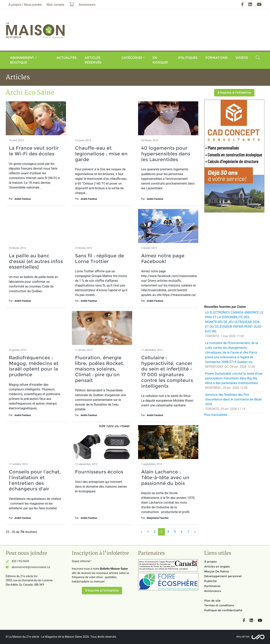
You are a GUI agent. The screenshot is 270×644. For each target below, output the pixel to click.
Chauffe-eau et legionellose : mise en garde (101, 154)
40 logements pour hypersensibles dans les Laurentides (166, 154)
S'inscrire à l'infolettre (234, 93)
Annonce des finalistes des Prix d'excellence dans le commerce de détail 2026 (233, 399)
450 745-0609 (20, 561)
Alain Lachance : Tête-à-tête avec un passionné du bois (165, 477)
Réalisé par (243, 637)
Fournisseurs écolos (99, 472)
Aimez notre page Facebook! (163, 259)
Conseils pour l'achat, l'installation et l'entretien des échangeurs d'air (35, 480)
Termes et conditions (219, 605)
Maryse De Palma (216, 571)
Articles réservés (93, 60)
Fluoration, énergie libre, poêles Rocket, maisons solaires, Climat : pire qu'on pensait (100, 369)
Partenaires (212, 586)
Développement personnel (223, 576)
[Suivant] (195, 532)
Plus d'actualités (216, 415)
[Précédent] (141, 532)
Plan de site (212, 601)
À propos (210, 562)
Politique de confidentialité (223, 610)
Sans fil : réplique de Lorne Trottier (100, 259)
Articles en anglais (217, 567)
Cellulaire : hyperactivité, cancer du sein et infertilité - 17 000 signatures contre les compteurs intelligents (167, 372)
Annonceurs (213, 591)
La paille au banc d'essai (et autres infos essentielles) (36, 261)
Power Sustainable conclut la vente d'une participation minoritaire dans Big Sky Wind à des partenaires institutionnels (234, 378)
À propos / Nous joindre (25, 5)
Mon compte (56, 5)
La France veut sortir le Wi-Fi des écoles (34, 151)
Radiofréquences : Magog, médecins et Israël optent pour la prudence (34, 366)
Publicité (210, 581)
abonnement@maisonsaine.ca (31, 567)
